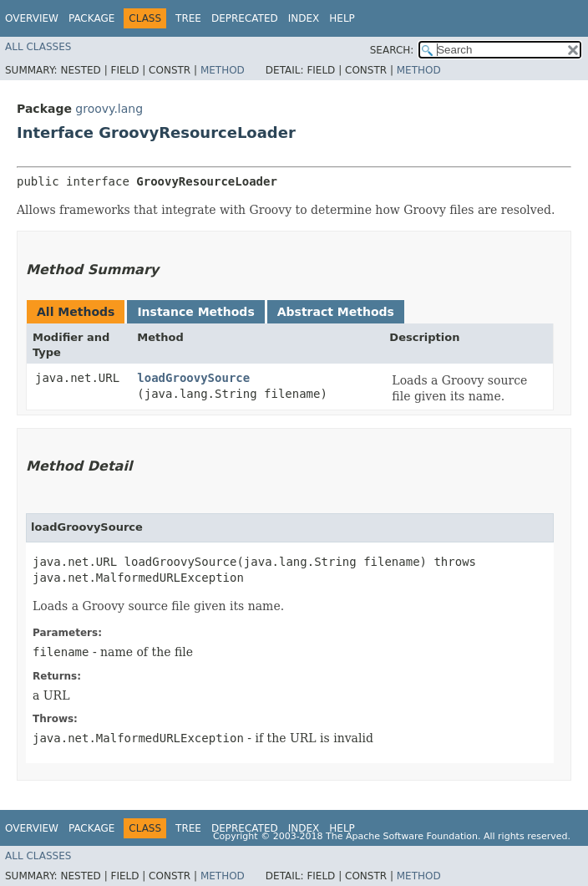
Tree (188, 18)
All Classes (38, 47)
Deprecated (245, 18)
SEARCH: (392, 50)
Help (342, 18)
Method (223, 70)
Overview (32, 18)
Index (304, 18)
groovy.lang (109, 109)
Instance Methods (195, 312)
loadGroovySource (193, 378)
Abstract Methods (336, 312)
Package (91, 18)
